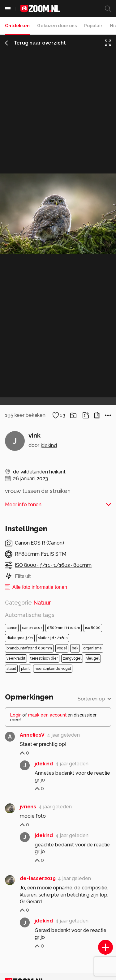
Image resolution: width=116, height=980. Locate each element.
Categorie (28, 632)
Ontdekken (17, 26)
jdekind (49, 475)
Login (16, 744)
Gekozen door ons (57, 26)
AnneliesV (32, 764)
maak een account (47, 744)
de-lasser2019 (38, 908)
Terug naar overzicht (35, 43)
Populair (93, 26)
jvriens (28, 836)
